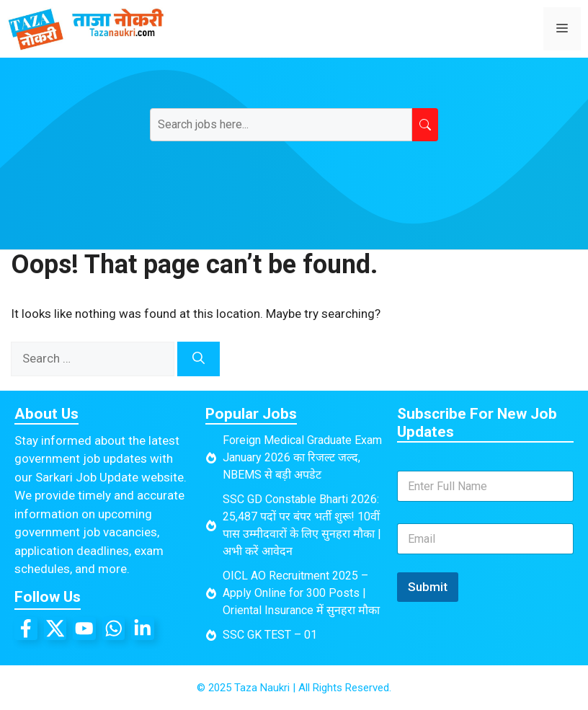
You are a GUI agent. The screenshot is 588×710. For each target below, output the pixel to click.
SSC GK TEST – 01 (270, 635)
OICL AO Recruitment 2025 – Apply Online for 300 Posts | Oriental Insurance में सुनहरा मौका (301, 593)
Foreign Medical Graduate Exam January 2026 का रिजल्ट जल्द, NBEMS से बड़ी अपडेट (302, 457)
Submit (428, 587)
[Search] (199, 359)
